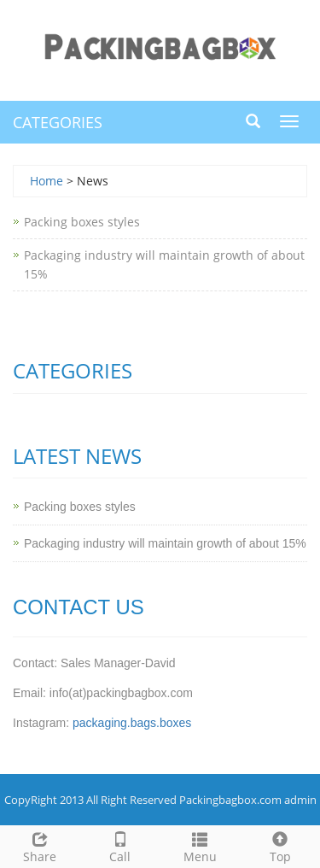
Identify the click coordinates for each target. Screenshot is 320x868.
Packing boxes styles (82, 222)
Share (40, 845)
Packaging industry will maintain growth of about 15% (165, 543)
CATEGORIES (58, 122)
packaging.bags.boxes (132, 723)
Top (280, 845)
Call (120, 845)
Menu (201, 845)
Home (47, 181)
